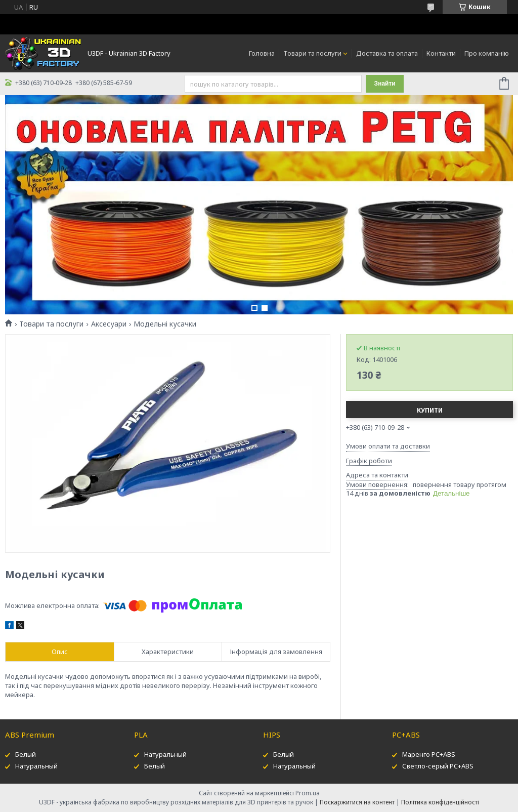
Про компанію (487, 53)
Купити (430, 410)
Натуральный (36, 766)
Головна (262, 53)
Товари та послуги (312, 53)
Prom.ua (308, 793)
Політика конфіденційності (440, 802)
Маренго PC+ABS (429, 754)
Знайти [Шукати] (385, 84)
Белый (26, 754)
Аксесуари (109, 324)
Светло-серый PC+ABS (438, 766)
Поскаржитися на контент (357, 802)
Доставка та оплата (387, 53)
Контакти (441, 53)
